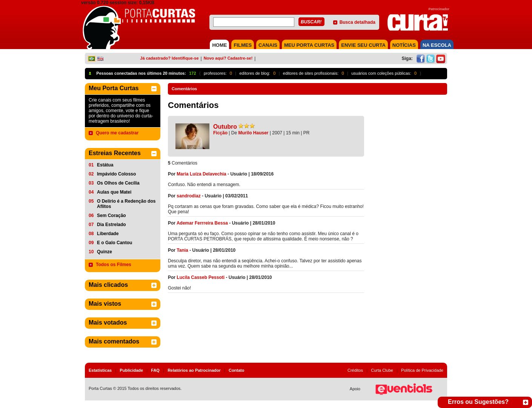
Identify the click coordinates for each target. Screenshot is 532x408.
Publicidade (131, 370)
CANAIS (268, 45)
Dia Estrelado (111, 225)
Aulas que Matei (114, 192)
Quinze (105, 252)
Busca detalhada (357, 22)
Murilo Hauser (254, 133)
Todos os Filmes (114, 265)
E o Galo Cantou (115, 243)
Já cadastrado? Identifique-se (169, 58)
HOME (219, 45)
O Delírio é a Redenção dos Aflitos (126, 204)
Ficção (220, 133)
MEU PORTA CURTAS (309, 45)
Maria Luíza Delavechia (201, 174)
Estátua (105, 165)
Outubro (225, 127)
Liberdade (108, 234)
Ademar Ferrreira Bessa (202, 223)
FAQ (155, 370)
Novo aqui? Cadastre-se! (228, 58)
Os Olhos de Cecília (118, 183)
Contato (237, 370)
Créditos (355, 370)
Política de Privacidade (422, 370)
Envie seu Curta (363, 45)
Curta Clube (382, 370)
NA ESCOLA (437, 45)
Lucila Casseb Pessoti (201, 277)
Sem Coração (111, 216)
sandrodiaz (188, 196)
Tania (182, 250)
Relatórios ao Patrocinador (194, 370)
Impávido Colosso (116, 174)
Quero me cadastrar (117, 133)
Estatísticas (100, 370)
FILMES (243, 45)
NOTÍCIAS (404, 45)
